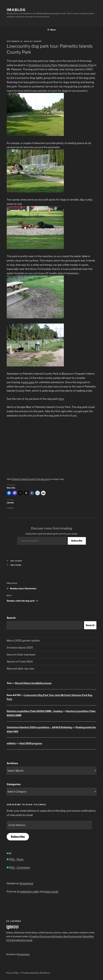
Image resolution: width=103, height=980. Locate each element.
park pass (28, 382)
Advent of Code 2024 (20, 662)
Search (11, 618)
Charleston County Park (43, 65)
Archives (12, 763)
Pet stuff (16, 561)
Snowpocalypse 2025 (20, 648)
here (61, 399)
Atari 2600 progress (31, 743)
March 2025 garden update (23, 641)
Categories (14, 784)
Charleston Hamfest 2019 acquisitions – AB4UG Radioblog (39, 727)
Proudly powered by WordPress (36, 973)
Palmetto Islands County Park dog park (30, 479)
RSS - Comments (18, 868)
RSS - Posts (15, 859)
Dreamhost (26, 883)
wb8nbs (11, 743)
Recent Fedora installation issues (33, 683)
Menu (51, 30)
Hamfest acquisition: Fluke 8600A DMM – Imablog (35, 711)
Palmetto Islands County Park (76, 65)
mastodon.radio (29, 892)
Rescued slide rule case (20, 669)
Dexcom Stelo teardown (21, 655)
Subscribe (77, 541)
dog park (16, 565)
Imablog (16, 10)
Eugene (38, 41)
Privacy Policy (13, 973)
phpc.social (51, 892)
